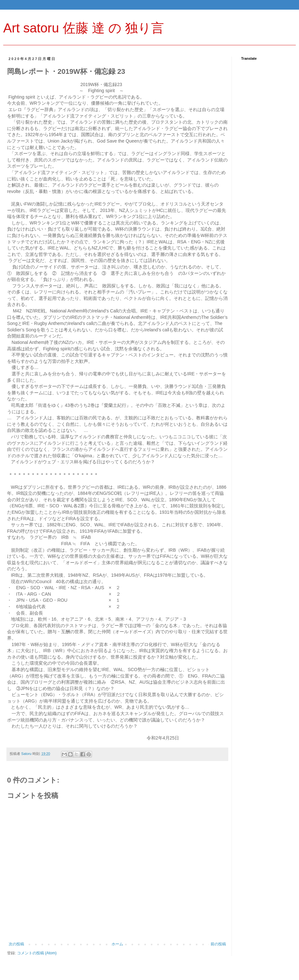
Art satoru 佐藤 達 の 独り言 (84, 28)
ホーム (117, 944)
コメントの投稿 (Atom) (37, 953)
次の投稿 (16, 944)
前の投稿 (218, 944)
